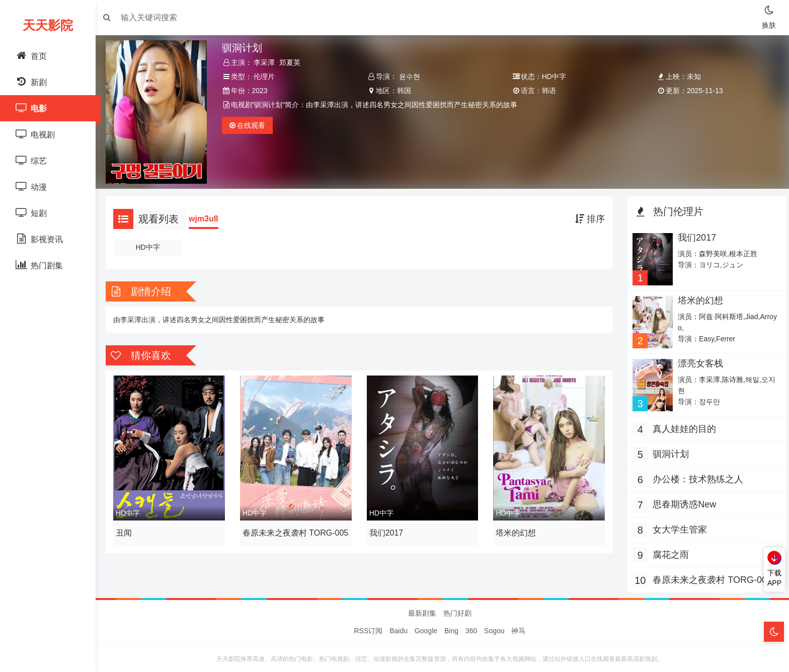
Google (426, 628)
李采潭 (268, 62)
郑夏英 (293, 62)
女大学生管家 (677, 525)
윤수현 (411, 77)
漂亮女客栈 (697, 359)
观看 (251, 125)
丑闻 (129, 528)
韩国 (405, 91)
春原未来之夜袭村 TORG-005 (292, 530)
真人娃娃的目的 (682, 424)
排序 (587, 216)
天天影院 (48, 25)
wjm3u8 (209, 216)
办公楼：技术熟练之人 (695, 474)
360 (471, 628)
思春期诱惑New (682, 499)
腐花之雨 (668, 550)
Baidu (399, 628)
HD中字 (152, 245)
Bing (451, 628)
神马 (518, 628)
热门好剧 (457, 611)
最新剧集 (422, 611)
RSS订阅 (369, 628)
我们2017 (387, 528)
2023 (263, 91)
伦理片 (268, 77)
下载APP (774, 578)
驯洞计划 (668, 449)
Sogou (494, 628)
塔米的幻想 (515, 528)
